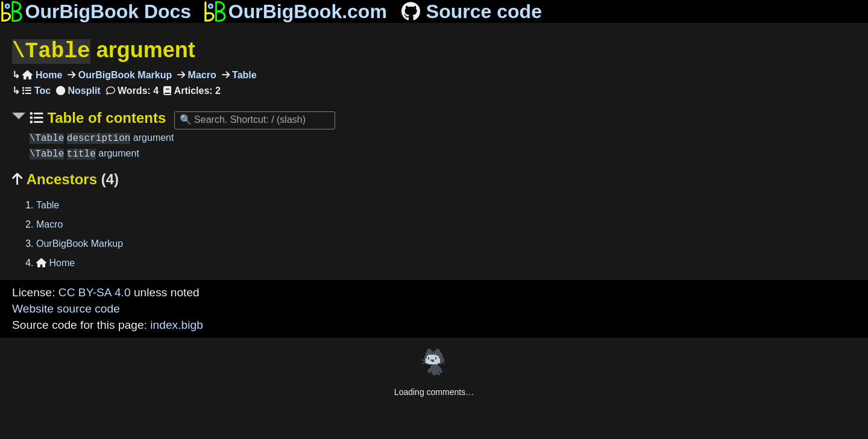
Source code (470, 11)
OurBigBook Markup (124, 74)
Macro (201, 74)
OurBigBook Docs (96, 11)
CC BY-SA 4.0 (95, 291)
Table (243, 74)
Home (42, 74)
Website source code (66, 307)
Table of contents (105, 117)
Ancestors (65, 178)
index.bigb (176, 324)
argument (104, 50)
